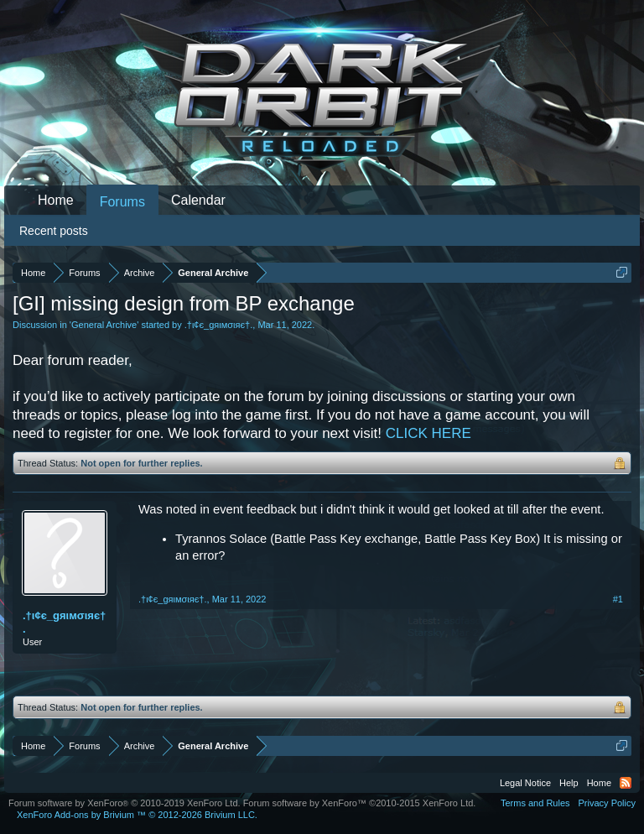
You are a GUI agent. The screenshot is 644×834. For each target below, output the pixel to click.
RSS (626, 783)
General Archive (104, 325)
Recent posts (54, 231)
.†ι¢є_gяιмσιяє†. (219, 325)
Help (569, 783)
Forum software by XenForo (125, 803)
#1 (618, 599)
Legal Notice (525, 783)
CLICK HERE (428, 433)
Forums (122, 202)
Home (56, 200)
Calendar (198, 200)
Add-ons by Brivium (137, 815)
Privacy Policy (607, 803)
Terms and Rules (535, 803)
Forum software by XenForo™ (360, 803)
